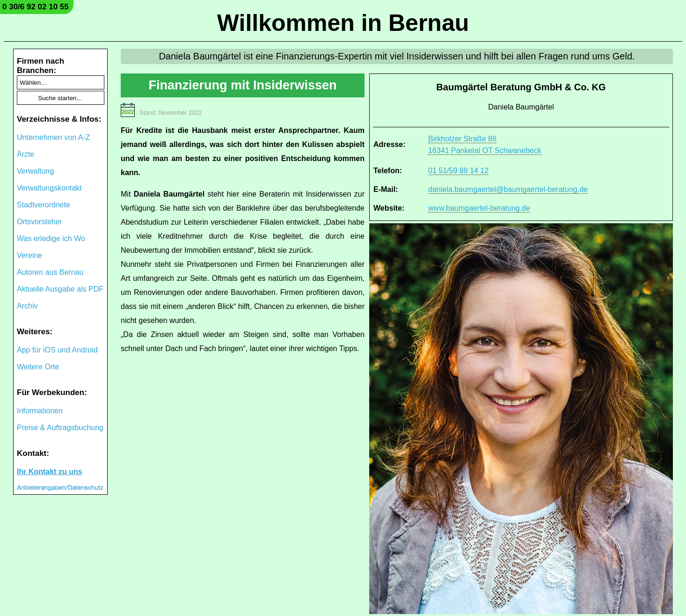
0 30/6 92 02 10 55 (36, 7)
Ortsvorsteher (40, 222)
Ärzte (26, 154)
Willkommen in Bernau (343, 23)
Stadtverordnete (44, 205)
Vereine (29, 255)
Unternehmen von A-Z (54, 137)
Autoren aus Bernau (50, 272)
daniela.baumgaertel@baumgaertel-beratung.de (508, 189)
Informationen (40, 411)
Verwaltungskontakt (49, 188)
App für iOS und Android (57, 350)
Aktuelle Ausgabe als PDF (60, 289)
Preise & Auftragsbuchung (60, 428)
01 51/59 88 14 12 (458, 171)
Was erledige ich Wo (51, 238)
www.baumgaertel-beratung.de (479, 208)
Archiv (27, 306)
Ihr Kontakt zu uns (50, 472)
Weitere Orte (38, 367)
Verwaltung (35, 171)
